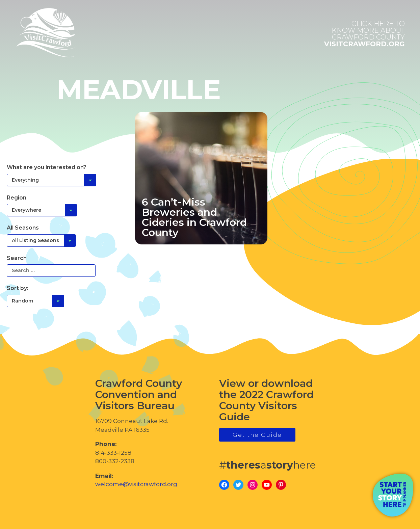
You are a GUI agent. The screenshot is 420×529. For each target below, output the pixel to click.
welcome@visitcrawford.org (136, 484)
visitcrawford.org (364, 34)
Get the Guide (257, 435)
